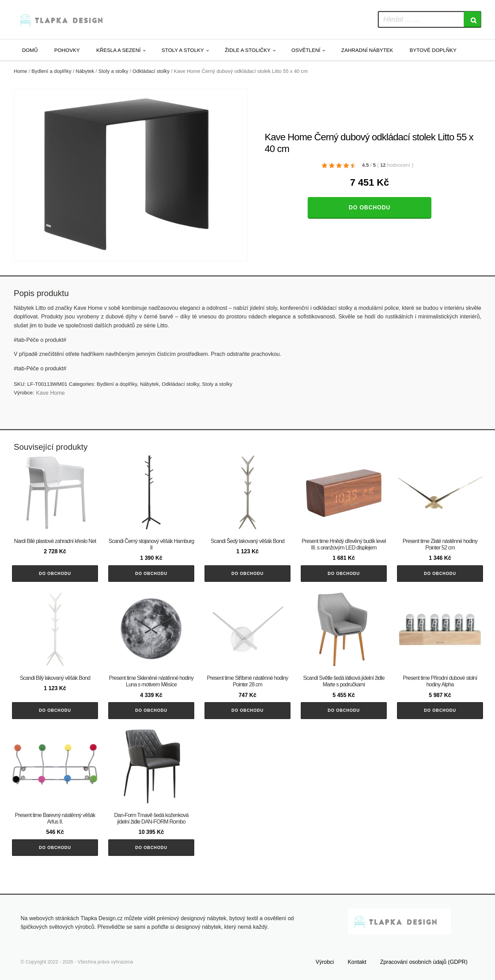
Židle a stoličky (248, 50)
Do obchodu (369, 208)
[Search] (472, 19)
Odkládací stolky (151, 71)
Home (20, 71)
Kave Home (51, 393)
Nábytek (85, 71)
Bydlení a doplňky (52, 71)
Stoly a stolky (183, 50)
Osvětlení (306, 50)
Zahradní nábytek (367, 50)
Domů (30, 50)
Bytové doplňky (433, 50)
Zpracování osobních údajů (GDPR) (424, 962)
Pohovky (67, 50)
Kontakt (357, 962)
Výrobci (325, 962)
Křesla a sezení (118, 50)
